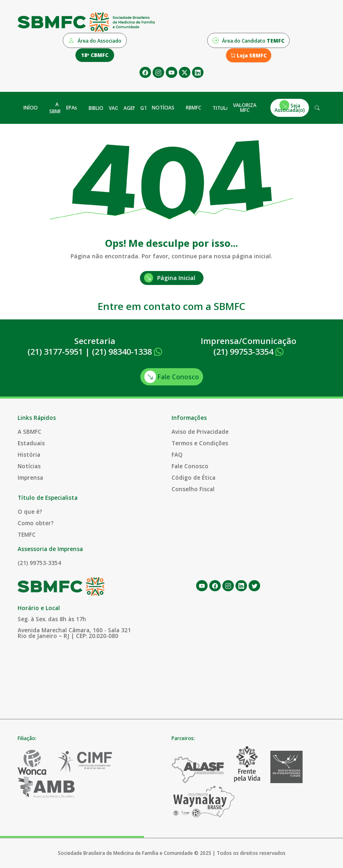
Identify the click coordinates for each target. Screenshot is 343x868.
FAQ (177, 455)
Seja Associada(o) (290, 107)
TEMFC (27, 534)
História (29, 455)
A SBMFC (57, 108)
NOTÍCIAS (163, 108)
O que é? (30, 511)
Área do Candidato (248, 40)
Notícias (29, 466)
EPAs (72, 108)
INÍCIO (31, 108)
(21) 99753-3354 (248, 352)
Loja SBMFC (249, 56)
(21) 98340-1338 (127, 352)
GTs (145, 108)
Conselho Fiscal (193, 489)
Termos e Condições (200, 443)
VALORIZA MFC (245, 108)
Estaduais (31, 443)
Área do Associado (95, 40)
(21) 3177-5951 (55, 352)
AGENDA (134, 108)
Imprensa (30, 477)
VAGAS (117, 108)
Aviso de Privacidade (200, 432)
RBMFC (193, 108)
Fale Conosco (172, 377)
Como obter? (36, 523)
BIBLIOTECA (102, 108)
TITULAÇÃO (226, 108)
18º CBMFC (95, 55)
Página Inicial (170, 278)
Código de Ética (193, 477)
